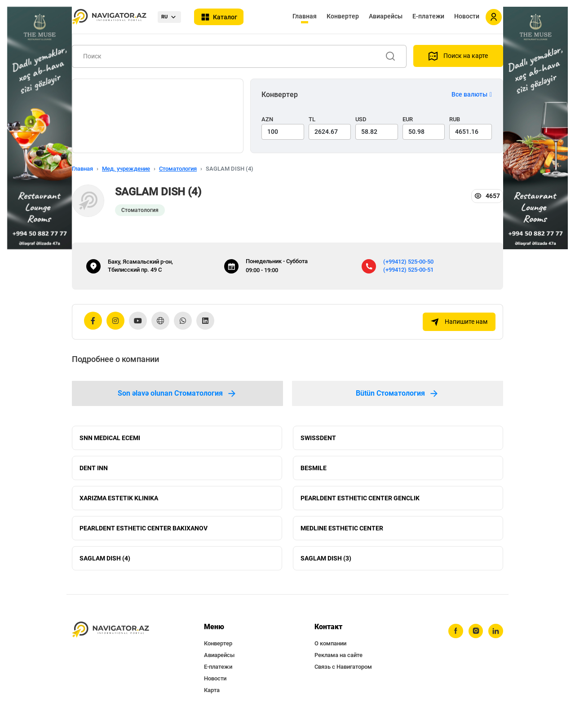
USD (361, 119)
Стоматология (178, 169)
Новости (467, 16)
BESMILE (314, 470)
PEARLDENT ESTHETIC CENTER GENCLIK (360, 501)
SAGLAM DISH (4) (105, 564)
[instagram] (475, 638)
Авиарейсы (386, 16)
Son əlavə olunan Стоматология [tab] (177, 393)
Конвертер (343, 16)
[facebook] (454, 638)
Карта (212, 697)
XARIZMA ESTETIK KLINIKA (119, 501)
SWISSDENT (318, 438)
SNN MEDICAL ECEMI (110, 438)
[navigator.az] (111, 637)
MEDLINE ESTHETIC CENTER (342, 533)
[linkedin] (495, 638)
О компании (330, 650)
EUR (408, 119)
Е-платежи (428, 16)
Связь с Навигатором (343, 673)
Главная (305, 16)
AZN (267, 119)
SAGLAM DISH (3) (326, 564)
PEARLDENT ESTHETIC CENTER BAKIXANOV (144, 533)
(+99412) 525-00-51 (408, 270)
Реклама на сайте (338, 662)
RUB (455, 119)
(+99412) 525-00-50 (408, 262)
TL (312, 119)
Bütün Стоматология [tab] (398, 393)
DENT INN (94, 470)
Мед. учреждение (126, 169)
